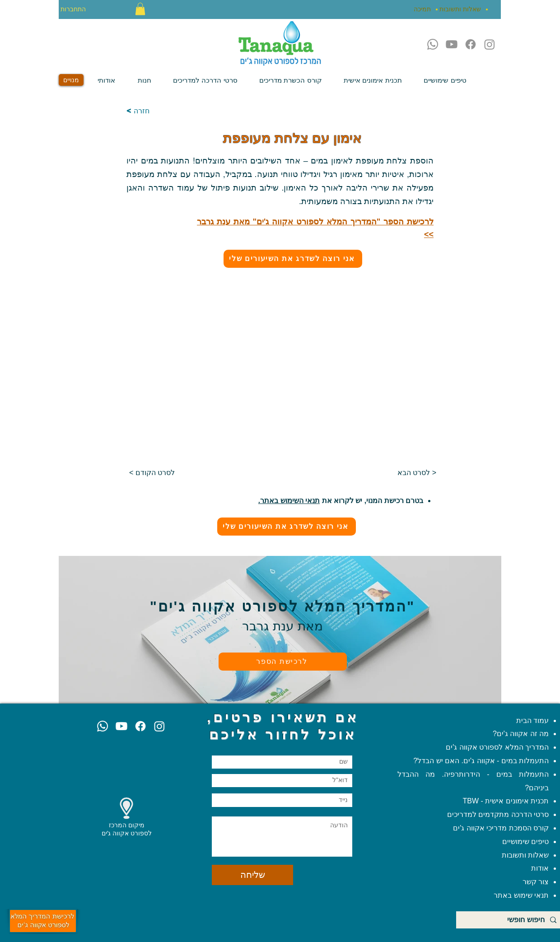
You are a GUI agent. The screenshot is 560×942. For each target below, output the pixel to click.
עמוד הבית (532, 720)
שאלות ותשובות (524, 855)
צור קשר (534, 882)
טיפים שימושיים (525, 842)
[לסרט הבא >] (414, 473)
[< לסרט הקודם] (152, 473)
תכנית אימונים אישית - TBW (506, 801)
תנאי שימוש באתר (521, 895)
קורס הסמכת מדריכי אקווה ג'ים (501, 828)
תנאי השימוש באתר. (289, 501)
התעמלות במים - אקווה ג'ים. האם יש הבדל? (481, 761)
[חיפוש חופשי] (510, 920)
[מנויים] (71, 80)
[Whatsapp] (433, 44)
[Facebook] (471, 44)
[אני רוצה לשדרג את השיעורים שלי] (293, 259)
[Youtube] (452, 44)
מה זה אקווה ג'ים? (521, 734)
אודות (540, 868)
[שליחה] (252, 875)
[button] (140, 9)
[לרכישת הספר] (283, 662)
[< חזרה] (156, 111)
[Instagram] (490, 44)
